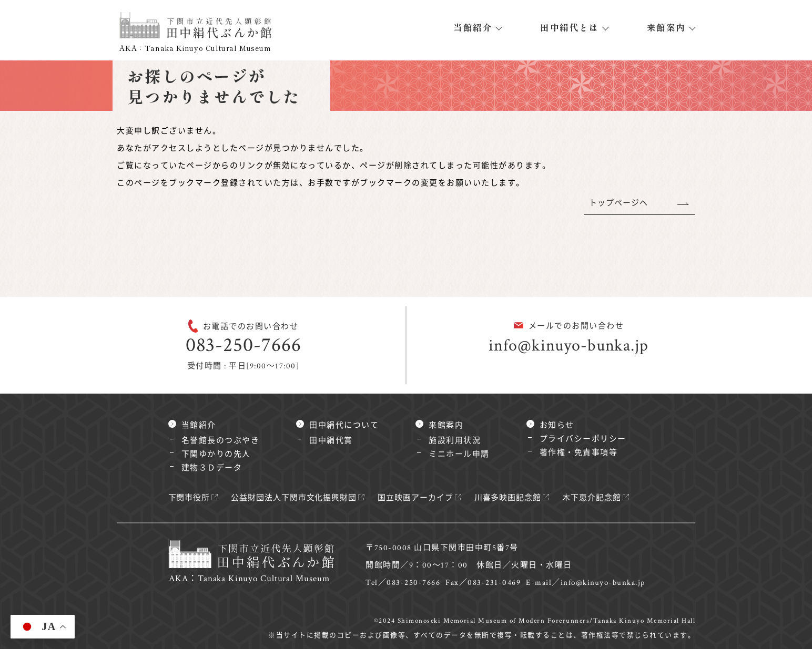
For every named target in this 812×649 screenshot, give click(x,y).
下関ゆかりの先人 (216, 454)
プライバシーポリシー (583, 439)
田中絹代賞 (331, 441)
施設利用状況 (455, 441)
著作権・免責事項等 (579, 453)
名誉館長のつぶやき (221, 441)
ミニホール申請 (459, 454)
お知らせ (557, 425)
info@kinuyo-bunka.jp (569, 346)
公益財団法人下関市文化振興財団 (298, 498)
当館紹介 (473, 27)
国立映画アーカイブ (423, 498)
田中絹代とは (569, 27)
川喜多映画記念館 (517, 498)
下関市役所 (190, 498)
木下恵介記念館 (604, 498)
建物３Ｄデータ (212, 468)
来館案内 (666, 27)
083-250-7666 (243, 345)
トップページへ (618, 203)
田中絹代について (344, 425)
